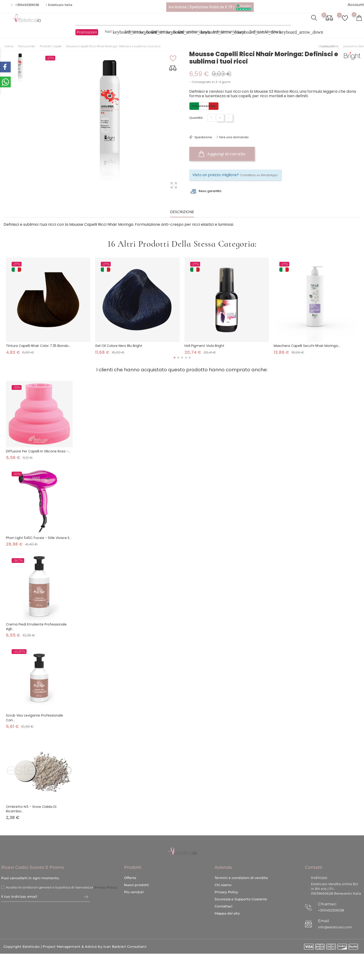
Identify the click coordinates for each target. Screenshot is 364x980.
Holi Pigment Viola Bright (204, 346)
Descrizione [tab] (182, 212)
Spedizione (203, 137)
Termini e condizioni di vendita (241, 871)
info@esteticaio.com (335, 920)
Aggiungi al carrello (222, 154)
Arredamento (227, 32)
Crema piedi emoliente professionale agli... (36, 627)
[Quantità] (211, 118)
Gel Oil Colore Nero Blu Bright (119, 346)
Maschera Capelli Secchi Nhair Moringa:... (307, 346)
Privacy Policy (226, 885)
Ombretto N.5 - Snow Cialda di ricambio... (31, 809)
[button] (175, 358)
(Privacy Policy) (105, 880)
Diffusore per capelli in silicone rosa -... (38, 451)
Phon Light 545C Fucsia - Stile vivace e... (39, 538)
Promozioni (87, 32)
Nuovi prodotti (136, 878)
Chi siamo (223, 878)
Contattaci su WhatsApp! (259, 175)
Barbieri (161, 32)
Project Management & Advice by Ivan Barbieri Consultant (94, 940)
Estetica (134, 32)
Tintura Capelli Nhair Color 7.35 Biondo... (38, 346)
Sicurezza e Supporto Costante (241, 892)
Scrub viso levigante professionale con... (35, 718)
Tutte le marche (267, 32)
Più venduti (134, 885)
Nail (111, 32)
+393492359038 (27, 5)
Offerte (130, 871)
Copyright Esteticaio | (23, 940)
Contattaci (223, 899)
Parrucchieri (192, 32)
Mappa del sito (227, 906)
